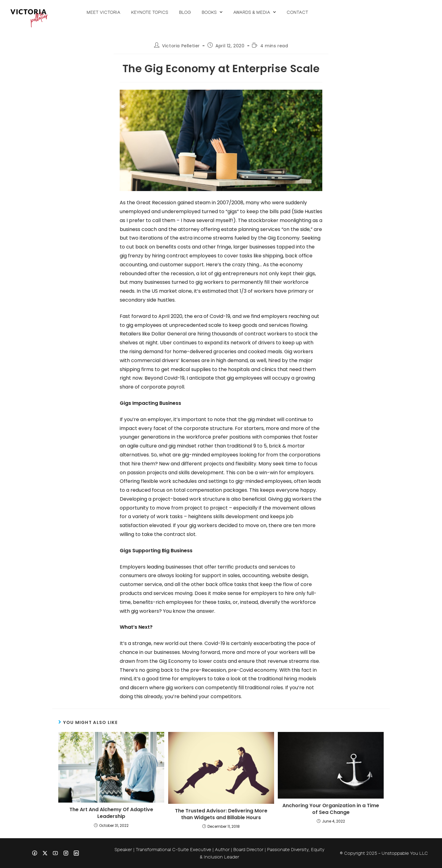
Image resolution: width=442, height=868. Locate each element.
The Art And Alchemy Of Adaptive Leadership (111, 813)
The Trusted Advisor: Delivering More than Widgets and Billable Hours (221, 814)
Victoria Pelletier (181, 46)
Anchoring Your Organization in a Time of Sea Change (331, 809)
